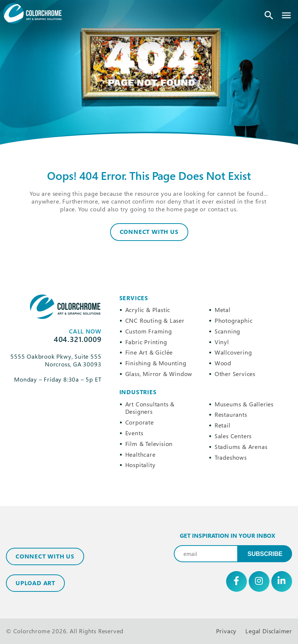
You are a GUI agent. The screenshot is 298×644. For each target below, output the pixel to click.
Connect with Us (45, 556)
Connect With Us (149, 232)
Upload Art (35, 583)
